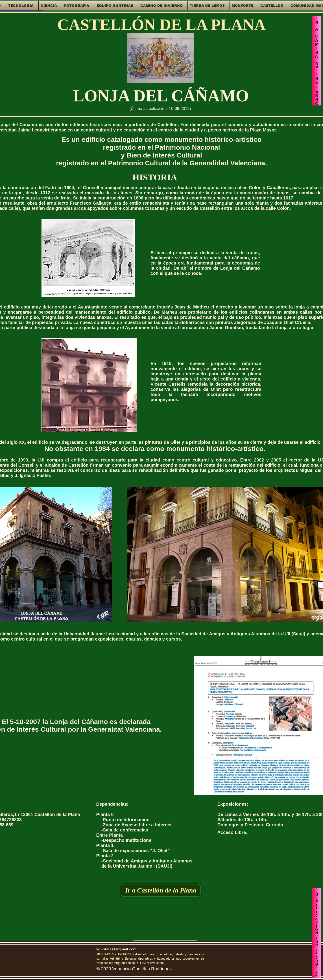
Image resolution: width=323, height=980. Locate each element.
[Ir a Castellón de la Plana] (161, 890)
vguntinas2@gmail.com (116, 949)
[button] (22, 6)
